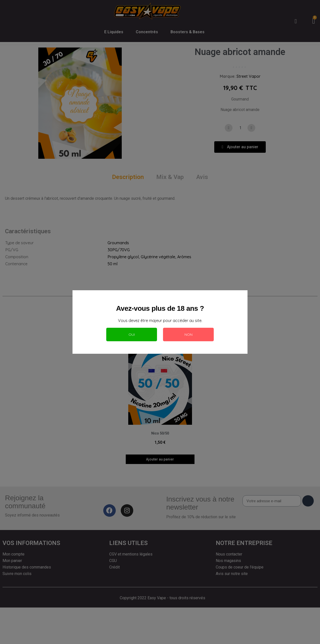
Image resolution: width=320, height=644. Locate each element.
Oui (132, 334)
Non (188, 334)
